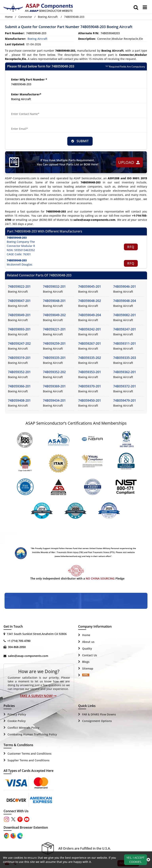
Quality (87, 649)
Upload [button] (129, 162)
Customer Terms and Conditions (29, 754)
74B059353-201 (90, 372)
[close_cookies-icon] (148, 860)
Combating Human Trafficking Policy (32, 735)
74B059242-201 (90, 329)
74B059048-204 (125, 301)
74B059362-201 (125, 372)
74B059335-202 (90, 358)
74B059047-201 (19, 301)
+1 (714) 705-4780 (19, 641)
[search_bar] (136, 7)
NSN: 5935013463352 (21, 250)
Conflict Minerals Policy (23, 728)
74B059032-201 (54, 287)
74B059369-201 (54, 386)
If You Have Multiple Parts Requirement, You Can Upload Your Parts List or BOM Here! (67, 162)
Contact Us (90, 655)
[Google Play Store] (14, 836)
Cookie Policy (17, 721)
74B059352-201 (19, 372)
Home (9, 17)
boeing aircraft (37, 39)
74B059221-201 (54, 329)
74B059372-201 (125, 386)
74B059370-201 (90, 386)
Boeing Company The (21, 242)
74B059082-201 (125, 315)
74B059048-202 (90, 301)
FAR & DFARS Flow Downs (99, 715)
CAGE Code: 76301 (19, 254)
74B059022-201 (19, 287)
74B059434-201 (54, 401)
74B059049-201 (19, 315)
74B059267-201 (90, 344)
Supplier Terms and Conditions (28, 760)
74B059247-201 (125, 329)
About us (88, 642)
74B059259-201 (54, 344)
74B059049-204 (90, 315)
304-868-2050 (17, 647)
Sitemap (88, 669)
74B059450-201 (90, 401)
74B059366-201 (19, 386)
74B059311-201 (125, 344)
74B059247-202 (19, 344)
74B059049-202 (54, 315)
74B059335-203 (125, 358)
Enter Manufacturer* (26, 94)
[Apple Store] (7, 836)
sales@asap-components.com (28, 656)
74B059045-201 (90, 287)
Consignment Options (97, 721)
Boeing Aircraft (48, 17)
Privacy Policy (17, 715)
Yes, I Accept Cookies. (135, 860)
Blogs (86, 662)
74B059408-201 (19, 401)
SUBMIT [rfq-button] (80, 141)
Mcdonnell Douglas (19, 265)
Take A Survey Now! (38, 696)
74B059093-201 (19, 329)
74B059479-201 (125, 401)
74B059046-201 (125, 287)
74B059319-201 (19, 358)
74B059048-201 (54, 301)
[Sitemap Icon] (86, 675)
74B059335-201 (54, 358)
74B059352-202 (54, 372)
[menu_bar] (145, 7)
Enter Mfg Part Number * (29, 79)
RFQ (131, 247)
